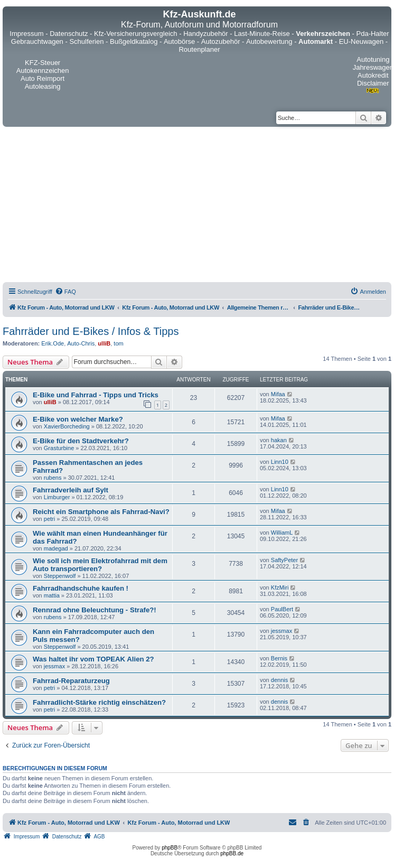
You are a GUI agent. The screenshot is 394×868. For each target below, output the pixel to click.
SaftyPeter (284, 560)
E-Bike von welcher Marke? (78, 419)
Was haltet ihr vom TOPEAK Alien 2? (93, 659)
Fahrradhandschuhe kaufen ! (81, 588)
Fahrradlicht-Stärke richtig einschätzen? (99, 702)
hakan (279, 440)
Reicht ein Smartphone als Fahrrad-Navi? (101, 512)
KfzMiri (280, 587)
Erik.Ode (53, 343)
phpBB (170, 848)
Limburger (57, 497)
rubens (53, 478)
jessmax (282, 631)
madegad (56, 548)
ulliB (104, 343)
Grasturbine (59, 448)
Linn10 (280, 462)
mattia (52, 595)
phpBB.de (232, 853)
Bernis (279, 658)
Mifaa (278, 394)
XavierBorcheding (67, 426)
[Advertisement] (197, 206)
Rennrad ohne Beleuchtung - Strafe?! (95, 610)
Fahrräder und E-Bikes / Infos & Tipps (91, 331)
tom (118, 343)
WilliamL (282, 533)
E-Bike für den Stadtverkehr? (81, 441)
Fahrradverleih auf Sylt (71, 490)
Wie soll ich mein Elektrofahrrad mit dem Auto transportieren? (100, 565)
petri (49, 519)
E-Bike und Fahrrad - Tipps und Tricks (96, 395)
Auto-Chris (81, 343)
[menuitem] (65, 292)
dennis (279, 680)
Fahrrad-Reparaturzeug (71, 681)
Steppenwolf (60, 576)
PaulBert (282, 609)
